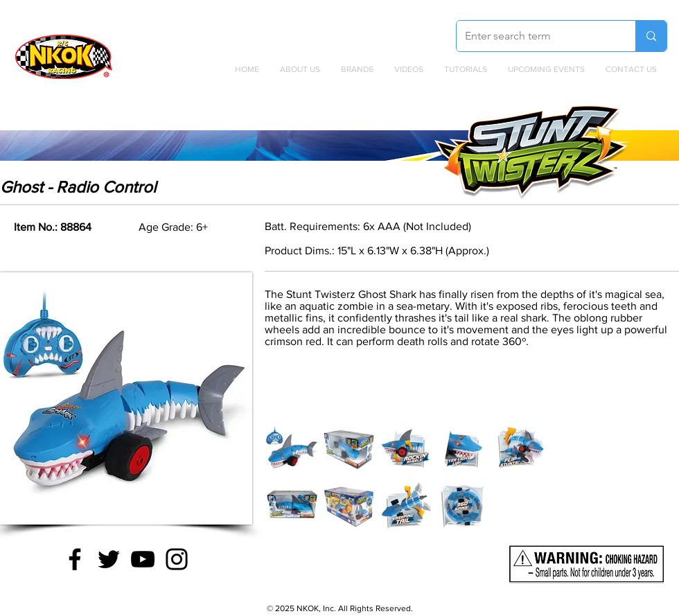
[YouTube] (143, 559)
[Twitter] (109, 559)
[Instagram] (177, 559)
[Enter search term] (536, 36)
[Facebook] (75, 559)
